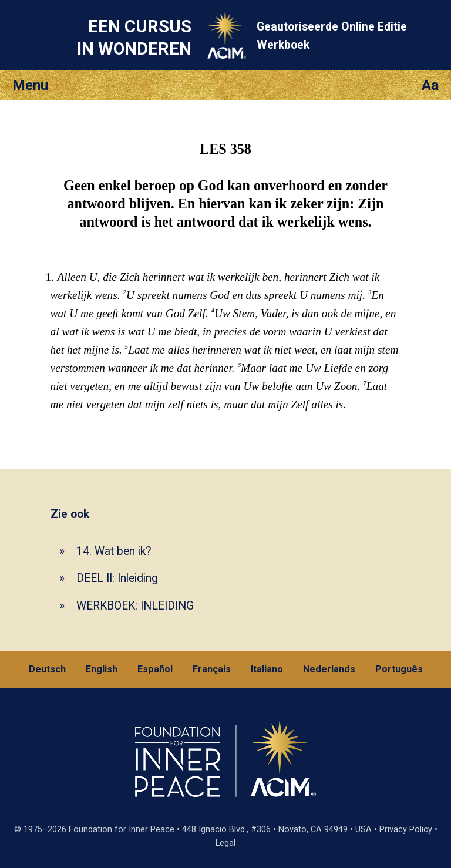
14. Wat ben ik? (114, 551)
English (102, 669)
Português (399, 669)
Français (212, 669)
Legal (225, 843)
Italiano (267, 669)
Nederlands (329, 669)
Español (155, 669)
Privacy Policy (406, 830)
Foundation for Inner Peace (122, 830)
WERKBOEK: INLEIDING (135, 606)
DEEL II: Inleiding (117, 578)
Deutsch (47, 669)
